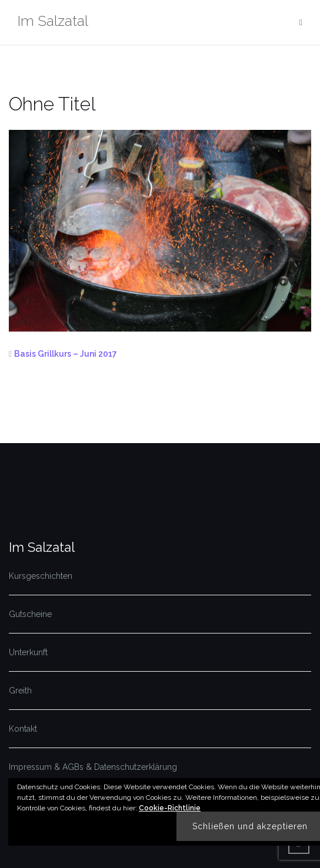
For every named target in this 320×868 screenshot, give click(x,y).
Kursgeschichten (41, 576)
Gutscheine (30, 614)
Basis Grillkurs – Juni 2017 (66, 354)
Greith (20, 691)
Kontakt (23, 729)
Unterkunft (28, 652)
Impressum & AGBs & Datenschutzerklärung (93, 767)
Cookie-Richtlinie (170, 808)
